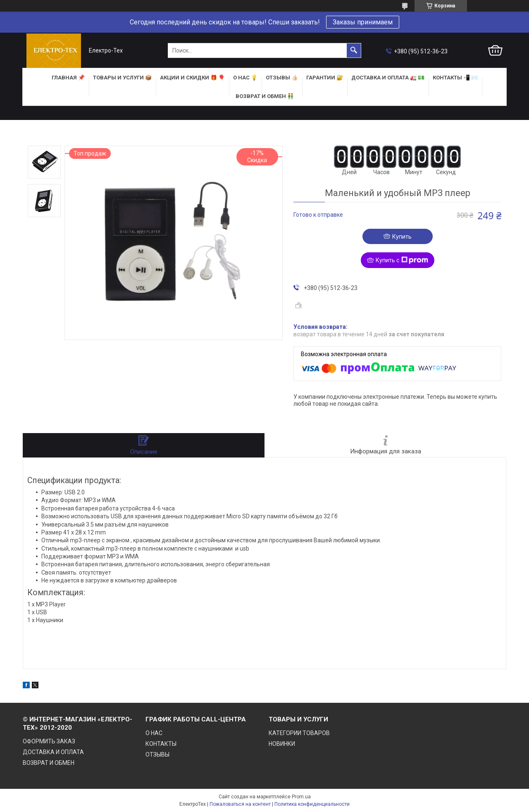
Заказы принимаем (363, 22)
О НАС (154, 733)
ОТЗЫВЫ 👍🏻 (282, 78)
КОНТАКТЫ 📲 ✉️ (455, 78)
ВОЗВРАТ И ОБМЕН (49, 763)
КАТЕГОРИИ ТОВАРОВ (299, 733)
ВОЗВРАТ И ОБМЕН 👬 (265, 96)
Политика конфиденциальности (312, 804)
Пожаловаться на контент (240, 804)
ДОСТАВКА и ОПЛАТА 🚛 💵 (388, 78)
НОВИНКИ (282, 744)
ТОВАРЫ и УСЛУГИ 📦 (122, 78)
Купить (402, 237)
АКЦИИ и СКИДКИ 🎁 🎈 (192, 78)
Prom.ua (301, 797)
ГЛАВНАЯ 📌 (68, 78)
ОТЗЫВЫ (157, 755)
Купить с (402, 260)
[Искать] (354, 50)
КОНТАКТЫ (161, 744)
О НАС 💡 (245, 78)
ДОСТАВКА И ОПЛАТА (53, 752)
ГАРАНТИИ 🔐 (325, 78)
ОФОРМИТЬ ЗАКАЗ (49, 741)
